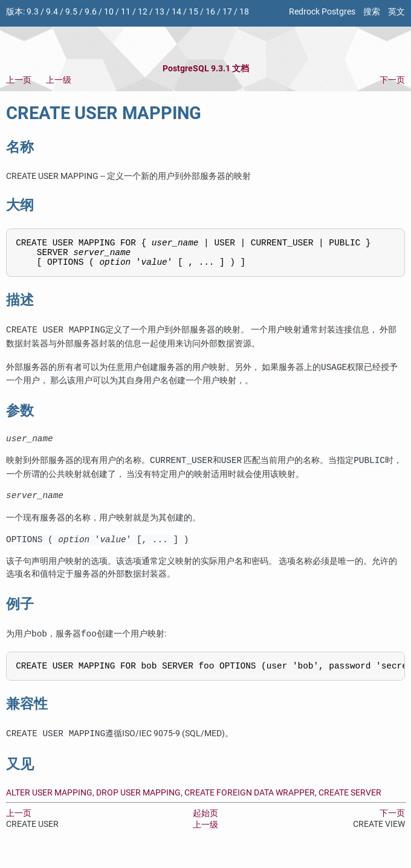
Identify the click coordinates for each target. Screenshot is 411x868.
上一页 (19, 80)
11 (126, 12)
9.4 (52, 12)
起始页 (205, 827)
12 (143, 12)
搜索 (372, 12)
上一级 (59, 80)
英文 (396, 12)
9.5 (71, 12)
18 (244, 12)
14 (176, 12)
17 (227, 12)
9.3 (33, 12)
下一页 (392, 80)
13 (160, 12)
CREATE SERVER (350, 806)
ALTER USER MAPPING (49, 806)
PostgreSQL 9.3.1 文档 (206, 69)
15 (193, 12)
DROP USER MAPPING (138, 806)
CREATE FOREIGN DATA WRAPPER (250, 806)
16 (210, 12)
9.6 (91, 12)
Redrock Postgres (322, 12)
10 (109, 12)
